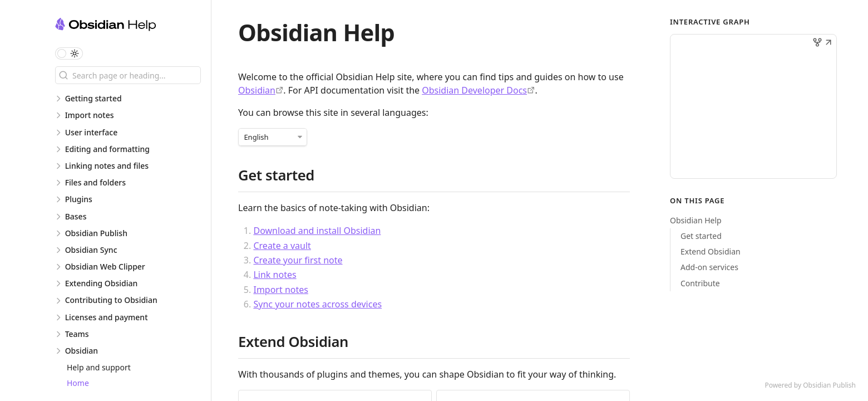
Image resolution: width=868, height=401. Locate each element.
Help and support (99, 367)
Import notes (280, 290)
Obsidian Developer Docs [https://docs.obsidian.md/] (474, 90)
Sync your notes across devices (317, 304)
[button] (828, 43)
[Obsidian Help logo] (133, 26)
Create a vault (282, 246)
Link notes (275, 275)
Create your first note (298, 260)
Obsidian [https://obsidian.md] (257, 90)
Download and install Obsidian (317, 231)
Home (78, 383)
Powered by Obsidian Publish (810, 385)
